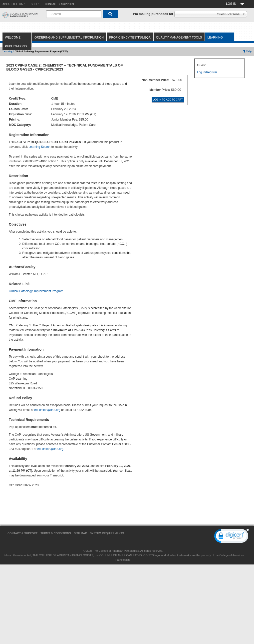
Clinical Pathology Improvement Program (36, 291)
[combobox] (74, 14)
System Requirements (107, 533)
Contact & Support (22, 533)
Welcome (13, 38)
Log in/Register (207, 72)
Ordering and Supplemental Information (69, 38)
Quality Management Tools (179, 38)
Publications (16, 46)
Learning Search (39, 147)
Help (247, 51)
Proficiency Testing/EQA (130, 38)
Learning (215, 38)
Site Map (80, 533)
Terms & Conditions (56, 533)
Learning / (8, 51)
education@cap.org (47, 410)
